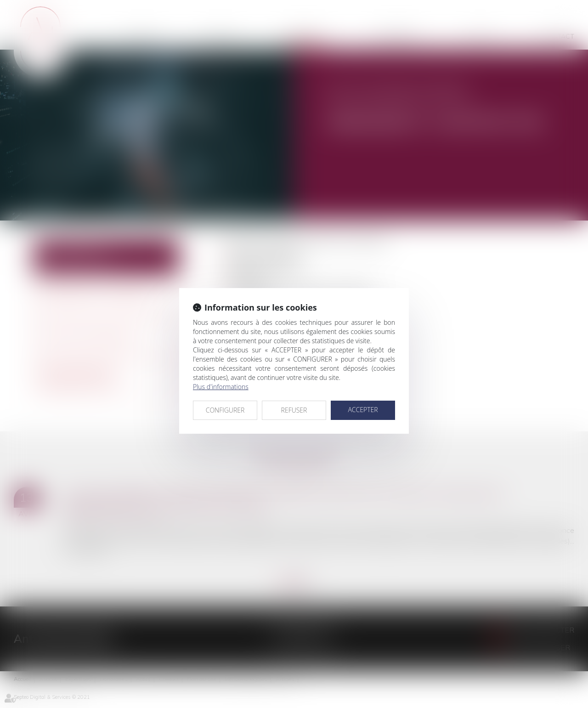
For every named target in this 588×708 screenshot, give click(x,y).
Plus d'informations (221, 387)
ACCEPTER (363, 410)
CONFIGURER (225, 410)
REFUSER (294, 410)
